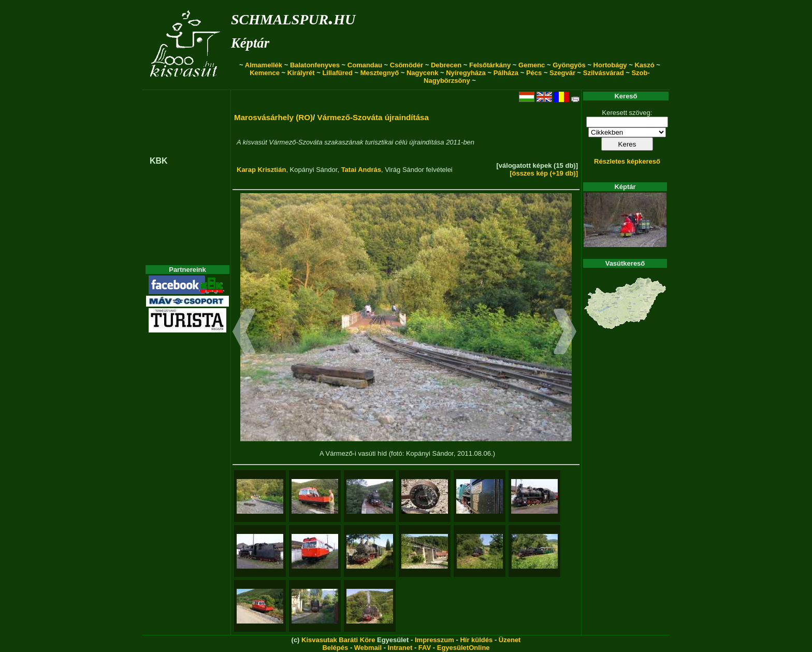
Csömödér (407, 65)
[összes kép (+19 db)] (544, 173)
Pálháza (506, 73)
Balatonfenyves (315, 65)
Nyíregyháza (466, 73)
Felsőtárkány (490, 65)
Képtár (250, 43)
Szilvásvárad (604, 73)
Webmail (368, 648)
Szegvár (562, 73)
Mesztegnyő (380, 73)
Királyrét (301, 73)
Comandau (365, 65)
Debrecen (446, 65)
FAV (425, 648)
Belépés (335, 648)
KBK (159, 161)
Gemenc (532, 65)
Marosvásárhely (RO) (273, 117)
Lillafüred (337, 73)
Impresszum (434, 640)
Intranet (400, 648)
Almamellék (264, 65)
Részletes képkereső (627, 161)
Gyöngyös (569, 65)
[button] (244, 333)
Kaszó (644, 65)
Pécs (534, 73)
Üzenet (510, 640)
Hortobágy (610, 65)
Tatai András (361, 170)
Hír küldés (476, 640)
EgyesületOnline (463, 648)
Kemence (265, 73)
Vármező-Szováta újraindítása (373, 117)
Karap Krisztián (261, 170)
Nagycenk (422, 73)
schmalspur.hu (293, 17)
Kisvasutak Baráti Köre (338, 640)
